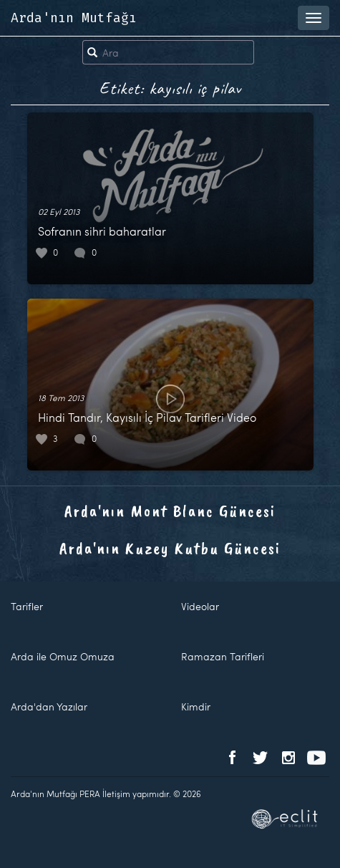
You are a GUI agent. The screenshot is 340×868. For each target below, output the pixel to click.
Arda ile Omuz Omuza (63, 656)
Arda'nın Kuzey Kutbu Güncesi (170, 548)
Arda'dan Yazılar (49, 707)
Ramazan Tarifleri (223, 656)
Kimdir (196, 707)
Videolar (200, 606)
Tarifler (27, 606)
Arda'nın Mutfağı (74, 18)
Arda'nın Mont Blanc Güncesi (170, 511)
